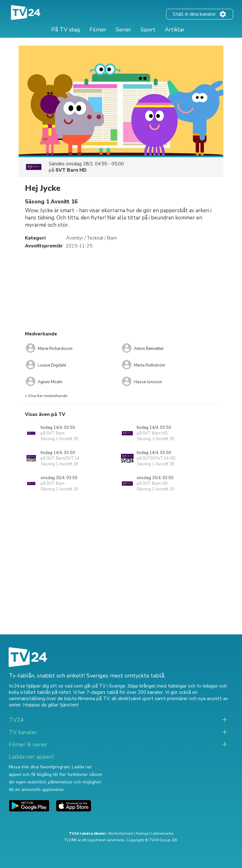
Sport (148, 30)
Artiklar (175, 30)
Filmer (98, 30)
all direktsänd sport (133, 699)
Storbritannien (121, 833)
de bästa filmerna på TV (83, 699)
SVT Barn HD (71, 170)
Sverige (142, 833)
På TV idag (66, 30)
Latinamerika (162, 833)
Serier (123, 30)
